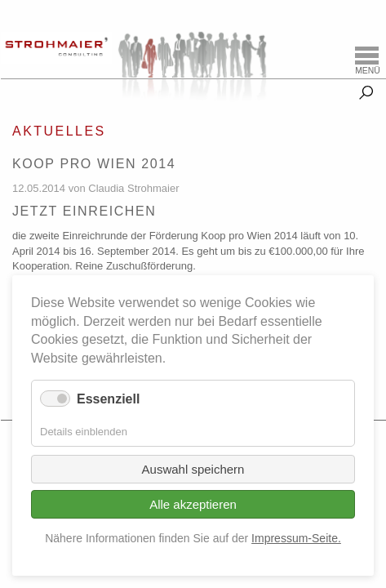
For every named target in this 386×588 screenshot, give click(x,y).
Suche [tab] (366, 89)
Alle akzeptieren (193, 504)
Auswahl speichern (193, 469)
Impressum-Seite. (296, 538)
